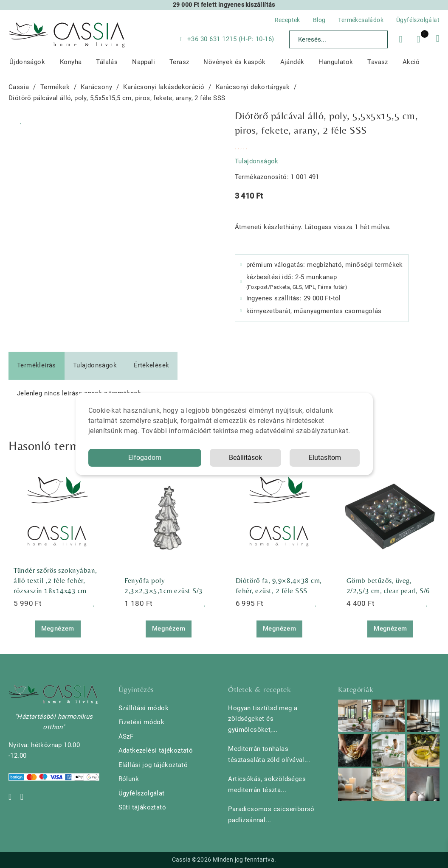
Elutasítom (325, 458)
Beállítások (245, 458)
